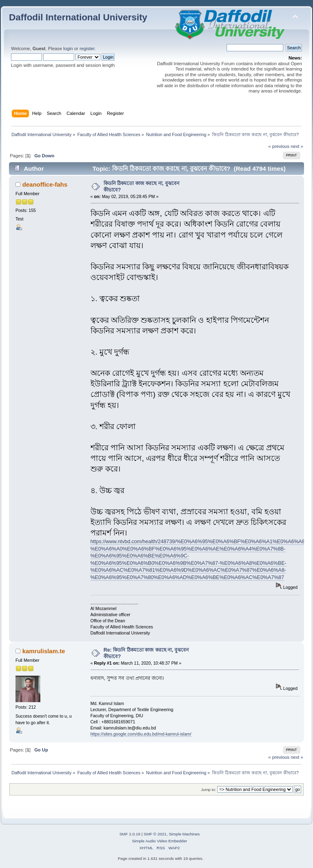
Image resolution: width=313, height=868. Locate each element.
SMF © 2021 (155, 834)
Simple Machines (184, 834)
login (68, 48)
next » (297, 146)
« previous (279, 146)
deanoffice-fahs (45, 184)
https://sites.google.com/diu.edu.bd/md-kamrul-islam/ (141, 734)
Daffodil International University (78, 17)
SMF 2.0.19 (130, 834)
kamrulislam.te (44, 651)
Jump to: (208, 790)
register (87, 48)
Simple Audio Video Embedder (160, 841)
